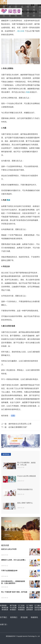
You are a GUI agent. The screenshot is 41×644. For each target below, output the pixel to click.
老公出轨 (21, 31)
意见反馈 (24, 617)
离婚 (8, 200)
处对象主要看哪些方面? (18, 427)
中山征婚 (13, 608)
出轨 (13, 416)
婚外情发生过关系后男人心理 (20, 424)
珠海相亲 (5, 610)
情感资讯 (34, 617)
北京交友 (38, 610)
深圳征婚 (38, 608)
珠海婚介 (13, 610)
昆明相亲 (30, 610)
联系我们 (14, 617)
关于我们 (3, 617)
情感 (28, 92)
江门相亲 (30, 605)
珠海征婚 (5, 608)
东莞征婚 (21, 608)
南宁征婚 (13, 605)
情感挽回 (21, 610)
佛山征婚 (30, 608)
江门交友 (21, 605)
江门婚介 (38, 605)
